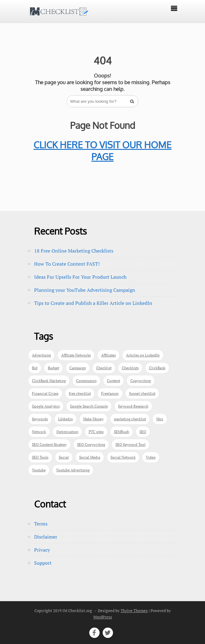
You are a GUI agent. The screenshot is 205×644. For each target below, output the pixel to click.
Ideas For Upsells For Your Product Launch (80, 277)
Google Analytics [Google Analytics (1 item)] (46, 406)
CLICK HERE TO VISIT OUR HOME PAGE (102, 151)
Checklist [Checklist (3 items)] (104, 368)
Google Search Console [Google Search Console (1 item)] (89, 406)
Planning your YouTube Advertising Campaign (85, 290)
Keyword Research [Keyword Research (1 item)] (133, 406)
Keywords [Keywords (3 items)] (40, 419)
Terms (41, 524)
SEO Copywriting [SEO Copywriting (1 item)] (91, 444)
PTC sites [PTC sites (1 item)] (96, 432)
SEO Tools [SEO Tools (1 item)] (40, 457)
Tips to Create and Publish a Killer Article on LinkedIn (93, 303)
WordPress (103, 617)
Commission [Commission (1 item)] (86, 381)
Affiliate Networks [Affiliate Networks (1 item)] (76, 355)
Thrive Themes (134, 611)
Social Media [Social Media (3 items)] (90, 457)
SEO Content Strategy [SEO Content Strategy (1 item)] (49, 444)
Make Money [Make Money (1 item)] (93, 419)
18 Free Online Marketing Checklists (74, 251)
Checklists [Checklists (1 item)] (130, 368)
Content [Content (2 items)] (113, 381)
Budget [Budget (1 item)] (53, 368)
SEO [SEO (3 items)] (143, 432)
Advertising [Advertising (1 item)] (41, 355)
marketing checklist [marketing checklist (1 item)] (130, 419)
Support (43, 563)
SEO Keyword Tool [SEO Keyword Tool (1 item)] (131, 444)
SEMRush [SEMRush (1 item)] (122, 432)
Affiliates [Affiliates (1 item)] (108, 355)
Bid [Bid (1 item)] (35, 368)
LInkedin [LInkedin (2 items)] (65, 419)
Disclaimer (46, 537)
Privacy (42, 550)
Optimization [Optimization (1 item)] (67, 432)
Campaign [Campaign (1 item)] (78, 368)
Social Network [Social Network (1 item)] (123, 457)
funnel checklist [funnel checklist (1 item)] (142, 393)
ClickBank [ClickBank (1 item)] (157, 368)
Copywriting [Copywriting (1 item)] (141, 381)
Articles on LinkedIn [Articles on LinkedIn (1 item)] (143, 355)
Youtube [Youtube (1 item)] (39, 470)
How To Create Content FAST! (67, 264)
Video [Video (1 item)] (151, 457)
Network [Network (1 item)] (39, 432)
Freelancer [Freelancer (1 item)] (110, 393)
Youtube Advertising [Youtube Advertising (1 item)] (73, 470)
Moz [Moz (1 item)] (160, 419)
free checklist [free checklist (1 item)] (80, 393)
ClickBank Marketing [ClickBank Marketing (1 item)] (49, 381)
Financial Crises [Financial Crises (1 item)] (45, 393)
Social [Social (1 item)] (64, 457)
